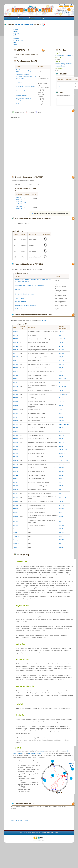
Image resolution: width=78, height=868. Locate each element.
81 (60, 435)
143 (59, 87)
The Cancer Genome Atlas (36, 753)
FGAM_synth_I (20, 104)
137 (60, 343)
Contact (66, 5)
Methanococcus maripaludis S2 (24, 24)
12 (60, 332)
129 (60, 368)
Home (9, 18)
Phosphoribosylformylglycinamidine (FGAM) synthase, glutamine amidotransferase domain (26, 72)
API (71, 5)
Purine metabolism (21, 91)
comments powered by (20, 820)
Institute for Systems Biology (37, 832)
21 (60, 372)
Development (50, 832)
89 (62, 453)
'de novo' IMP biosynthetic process (26, 87)
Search (20, 18)
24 (60, 424)
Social (15, 45)
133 (62, 472)
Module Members (18, 40)
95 (58, 83)
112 (62, 386)
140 (65, 424)
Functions (16, 38)
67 (62, 339)
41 (60, 339)
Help (43, 18)
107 (62, 335)
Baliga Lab (24, 832)
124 (62, 364)
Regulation (17, 34)
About (61, 5)
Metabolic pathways (21, 95)
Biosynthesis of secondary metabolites (26, 305)
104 (62, 486)
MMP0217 (19, 197)
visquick (41, 751)
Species (32, 18)
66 (60, 353)
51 (60, 509)
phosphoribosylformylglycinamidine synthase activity (29, 285)
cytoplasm (19, 82)
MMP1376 (19, 206)
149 (66, 450)
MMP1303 (19, 200)
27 (60, 421)
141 (60, 450)
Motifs (15, 36)
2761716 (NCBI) (60, 64)
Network (16, 32)
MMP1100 (19, 202)
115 (60, 394)
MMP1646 (19, 204)
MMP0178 (16, 29)
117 (62, 406)
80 (60, 375)
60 (60, 379)
